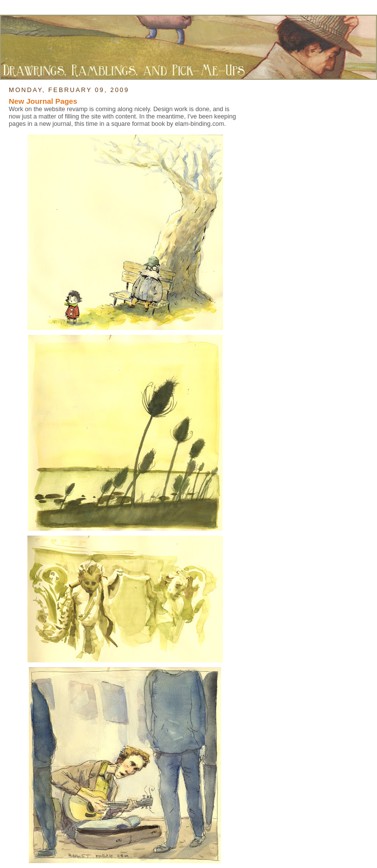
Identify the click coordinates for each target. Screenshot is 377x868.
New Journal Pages (43, 101)
